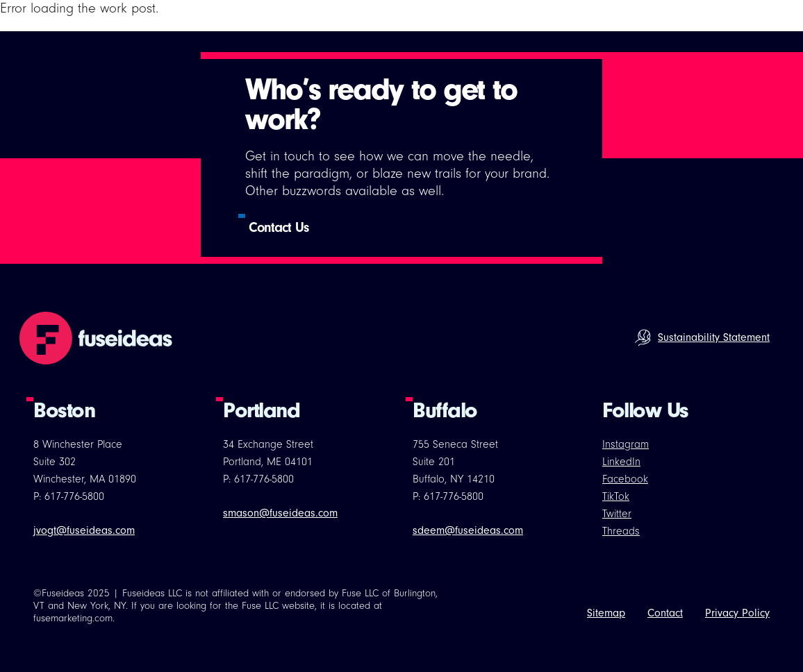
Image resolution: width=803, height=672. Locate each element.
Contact (665, 613)
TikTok (616, 496)
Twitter (617, 514)
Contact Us (279, 227)
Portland (261, 410)
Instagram (626, 444)
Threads (621, 531)
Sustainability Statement (714, 337)
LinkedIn (621, 462)
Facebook (625, 479)
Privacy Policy (737, 613)
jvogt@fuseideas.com (84, 530)
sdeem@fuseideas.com (468, 530)
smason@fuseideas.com (280, 513)
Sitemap (606, 613)
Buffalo (445, 410)
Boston (64, 410)
